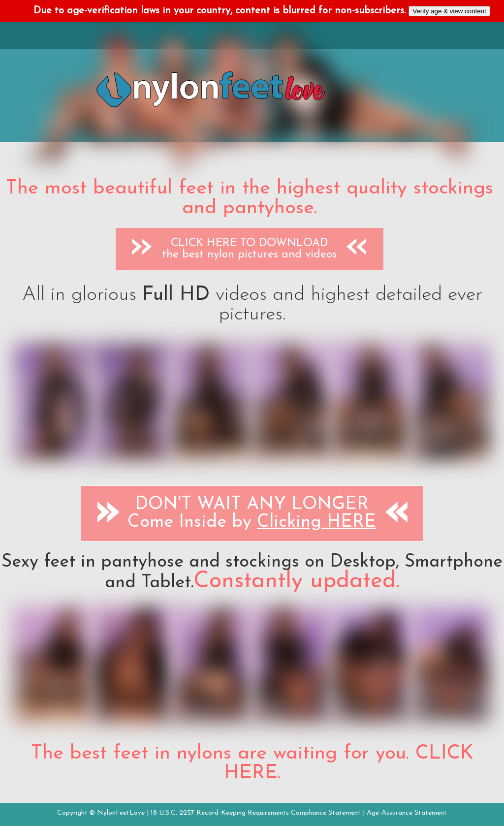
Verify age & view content (449, 11)
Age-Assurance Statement (407, 813)
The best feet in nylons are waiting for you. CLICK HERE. (252, 763)
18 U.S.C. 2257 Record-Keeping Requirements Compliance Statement (256, 813)
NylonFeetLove (121, 813)
